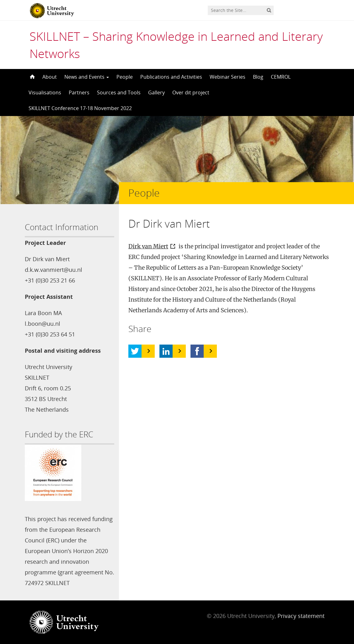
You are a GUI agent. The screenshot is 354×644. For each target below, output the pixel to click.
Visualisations (45, 92)
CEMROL (281, 77)
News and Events (87, 77)
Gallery (156, 92)
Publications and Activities (171, 77)
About (50, 77)
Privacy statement (301, 616)
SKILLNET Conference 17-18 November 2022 (80, 108)
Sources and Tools (119, 92)
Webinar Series (228, 77)
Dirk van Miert (148, 246)
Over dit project (191, 92)
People (125, 77)
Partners (79, 92)
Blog (258, 77)
